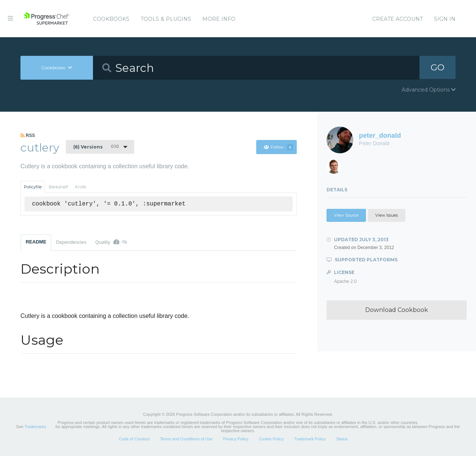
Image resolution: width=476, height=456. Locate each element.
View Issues (387, 215)
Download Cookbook (397, 310)
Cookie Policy (271, 439)
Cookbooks (111, 19)
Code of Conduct (134, 439)
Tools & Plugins (166, 19)
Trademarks (35, 427)
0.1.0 (96, 147)
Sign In (445, 19)
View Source (346, 215)
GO (437, 68)
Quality (111, 242)
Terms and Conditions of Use (186, 439)
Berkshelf (58, 187)
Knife (81, 187)
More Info (219, 19)
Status (342, 439)
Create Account (398, 19)
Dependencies (71, 242)
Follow (278, 147)
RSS (28, 135)
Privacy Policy (236, 439)
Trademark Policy (310, 439)
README (36, 242)
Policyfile (33, 187)
